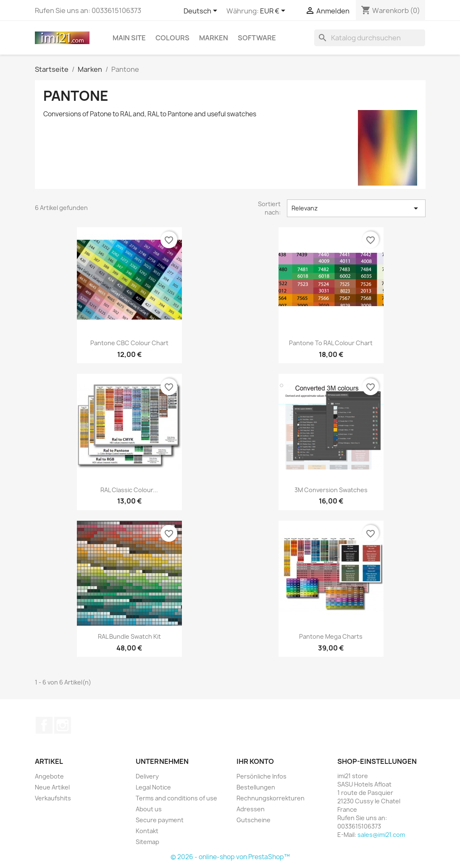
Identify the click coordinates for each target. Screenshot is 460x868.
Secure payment (160, 820)
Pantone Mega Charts (331, 636)
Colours (172, 38)
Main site (129, 38)
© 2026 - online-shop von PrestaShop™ (230, 857)
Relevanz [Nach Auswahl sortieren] (356, 208)
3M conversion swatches (331, 490)
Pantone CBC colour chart (129, 343)
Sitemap (147, 842)
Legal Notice (153, 787)
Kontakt (147, 831)
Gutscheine (254, 820)
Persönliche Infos (262, 776)
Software (257, 38)
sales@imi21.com (381, 835)
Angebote (49, 776)
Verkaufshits (53, 798)
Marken (214, 38)
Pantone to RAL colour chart (331, 343)
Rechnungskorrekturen (271, 798)
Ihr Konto (255, 761)
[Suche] (370, 38)
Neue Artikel (52, 787)
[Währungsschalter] (274, 11)
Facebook (44, 725)
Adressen (251, 809)
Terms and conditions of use (176, 798)
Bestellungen (256, 787)
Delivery (147, 776)
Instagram (63, 725)
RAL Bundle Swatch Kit (129, 636)
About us (149, 809)
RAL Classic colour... (129, 490)
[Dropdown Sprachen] (202, 11)
